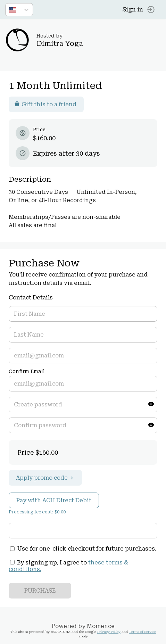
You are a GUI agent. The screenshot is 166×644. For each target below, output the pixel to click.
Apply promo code (45, 478)
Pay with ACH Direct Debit (54, 500)
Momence (101, 626)
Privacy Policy (109, 632)
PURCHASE (40, 591)
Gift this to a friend (45, 104)
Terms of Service (142, 632)
